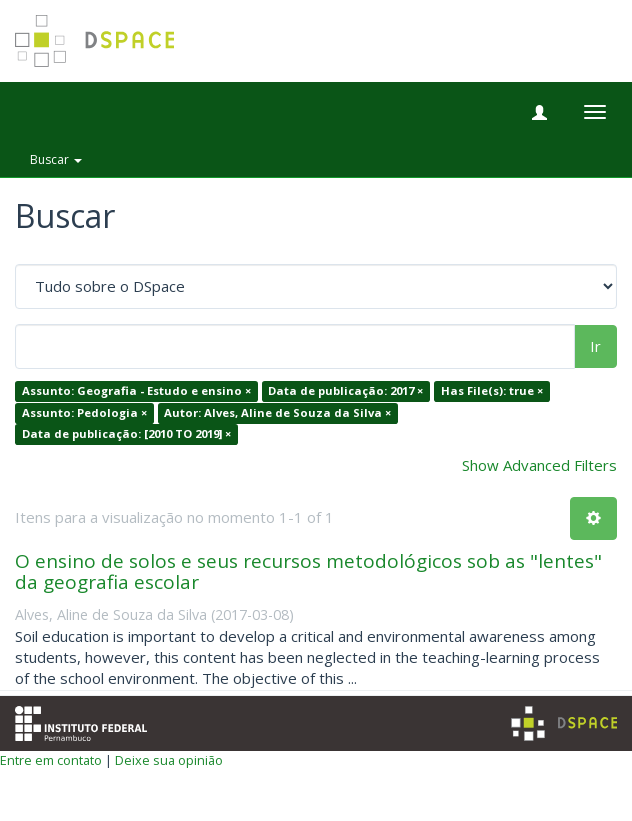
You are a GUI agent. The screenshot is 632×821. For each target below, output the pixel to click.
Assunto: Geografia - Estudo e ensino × (136, 391)
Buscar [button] (56, 159)
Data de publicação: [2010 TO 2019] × (126, 434)
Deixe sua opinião (169, 760)
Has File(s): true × (492, 391)
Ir (595, 346)
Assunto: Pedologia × (84, 412)
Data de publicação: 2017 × (345, 391)
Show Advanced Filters (539, 465)
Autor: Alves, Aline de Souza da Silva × (277, 412)
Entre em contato (51, 760)
